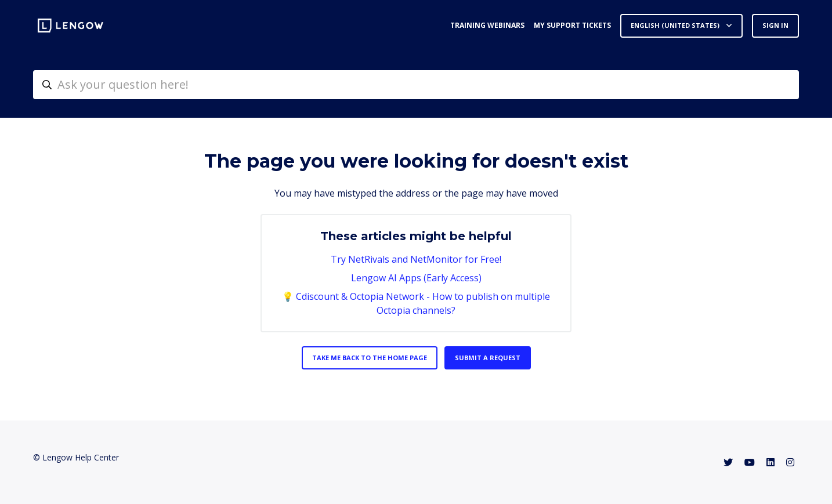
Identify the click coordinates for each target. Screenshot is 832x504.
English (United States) (676, 25)
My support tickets (572, 25)
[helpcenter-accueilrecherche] (416, 85)
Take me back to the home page (370, 358)
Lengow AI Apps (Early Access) (416, 278)
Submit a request (488, 358)
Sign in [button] (775, 25)
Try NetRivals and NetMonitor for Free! (416, 259)
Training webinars (487, 25)
